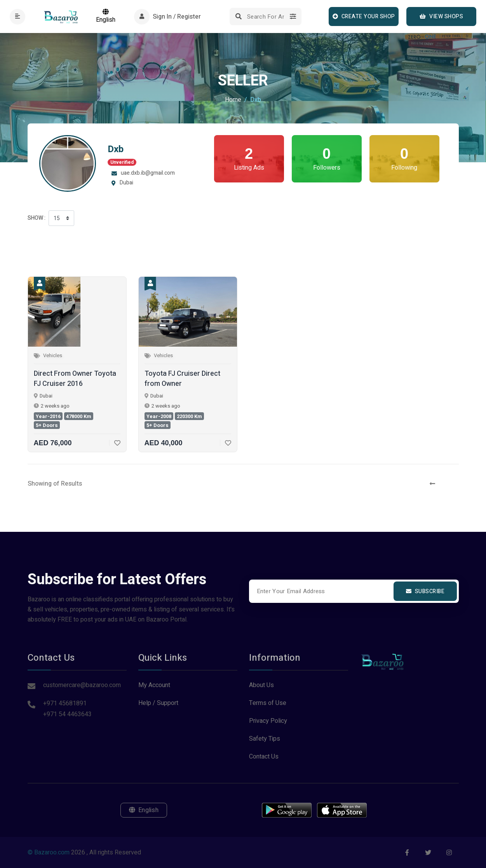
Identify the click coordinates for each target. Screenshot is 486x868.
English (106, 16)
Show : (37, 218)
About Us (261, 685)
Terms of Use (268, 703)
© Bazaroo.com (49, 852)
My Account (154, 685)
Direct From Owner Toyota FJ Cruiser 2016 (75, 379)
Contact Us (264, 757)
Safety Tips (265, 739)
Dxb (116, 149)
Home (233, 100)
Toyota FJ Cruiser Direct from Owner (182, 379)
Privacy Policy (268, 721)
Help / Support (158, 703)
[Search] (266, 16)
